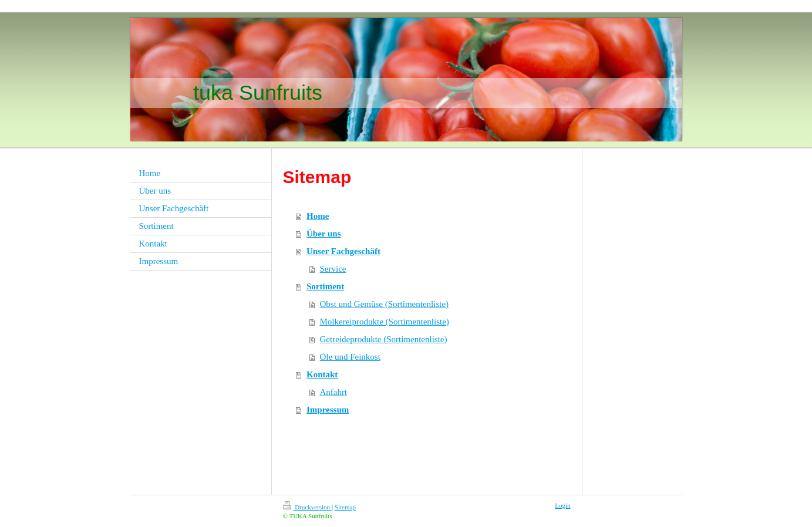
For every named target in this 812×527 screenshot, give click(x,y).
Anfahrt (334, 392)
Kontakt (322, 374)
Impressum (328, 410)
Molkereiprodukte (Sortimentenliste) (385, 322)
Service (333, 269)
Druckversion (307, 507)
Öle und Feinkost (350, 357)
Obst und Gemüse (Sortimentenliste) (385, 304)
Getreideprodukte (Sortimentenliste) (384, 339)
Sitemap (345, 507)
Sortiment (325, 286)
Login (562, 505)
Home (318, 216)
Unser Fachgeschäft (343, 251)
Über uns (324, 234)
